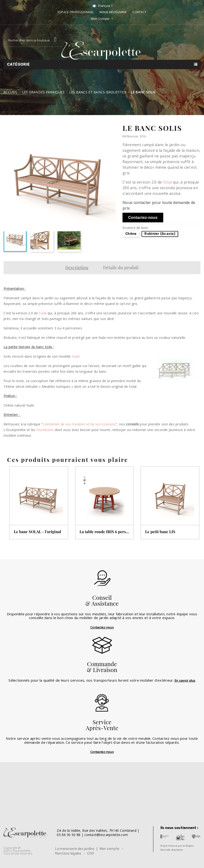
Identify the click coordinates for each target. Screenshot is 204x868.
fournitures (45, 430)
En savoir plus (185, 680)
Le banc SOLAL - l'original (38, 532)
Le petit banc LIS (160, 532)
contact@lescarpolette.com (106, 835)
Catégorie (18, 64)
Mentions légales (68, 854)
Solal (167, 182)
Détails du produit (121, 268)
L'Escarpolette (21, 851)
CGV (91, 854)
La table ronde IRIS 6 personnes (104, 532)
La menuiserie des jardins (75, 849)
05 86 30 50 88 (69, 835)
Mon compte (110, 849)
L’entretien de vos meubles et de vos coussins (79, 424)
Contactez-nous (143, 218)
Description (77, 268)
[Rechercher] (33, 40)
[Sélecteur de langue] (102, 6)
